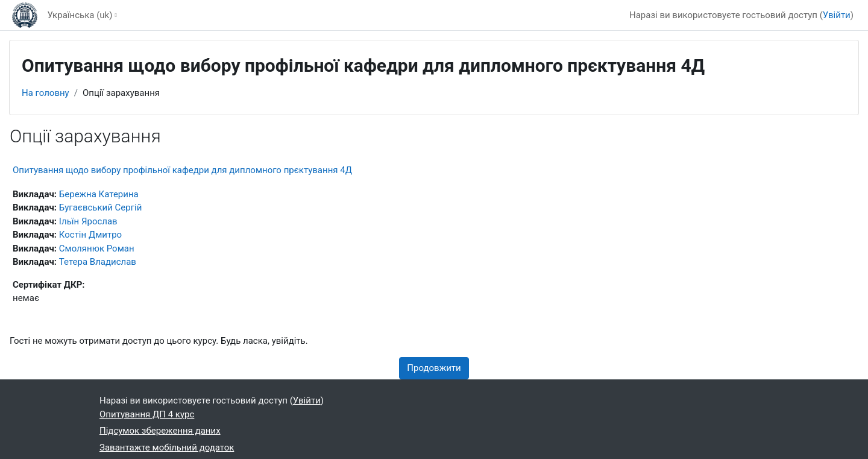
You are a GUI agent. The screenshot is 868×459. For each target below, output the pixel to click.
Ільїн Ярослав (88, 221)
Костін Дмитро (90, 235)
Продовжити (434, 368)
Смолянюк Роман (97, 248)
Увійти (837, 15)
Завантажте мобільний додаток (167, 448)
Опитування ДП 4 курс (147, 414)
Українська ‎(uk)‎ (80, 15)
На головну (46, 93)
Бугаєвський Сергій (101, 207)
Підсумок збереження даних (160, 431)
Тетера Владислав (98, 262)
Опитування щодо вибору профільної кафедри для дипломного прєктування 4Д (182, 170)
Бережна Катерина (99, 194)
